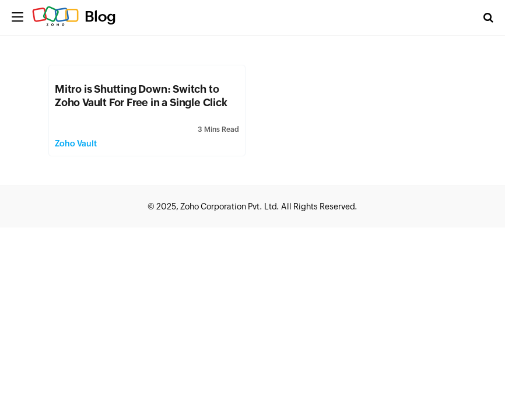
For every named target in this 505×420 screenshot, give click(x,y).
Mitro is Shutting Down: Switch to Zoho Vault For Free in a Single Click (141, 96)
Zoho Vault (76, 143)
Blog (100, 16)
